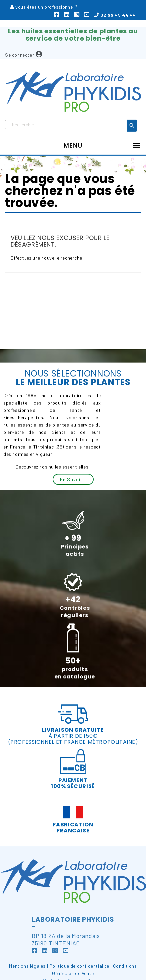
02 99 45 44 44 (115, 15)
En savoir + (73, 479)
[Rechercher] (66, 125)
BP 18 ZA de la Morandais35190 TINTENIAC (66, 944)
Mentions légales (27, 966)
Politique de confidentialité (79, 966)
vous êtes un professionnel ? (46, 7)
